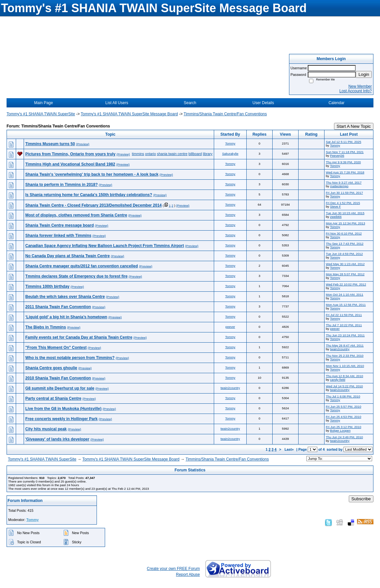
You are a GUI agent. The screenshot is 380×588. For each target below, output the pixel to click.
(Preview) (83, 144)
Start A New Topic (354, 126)
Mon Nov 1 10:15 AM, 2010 (345, 366)
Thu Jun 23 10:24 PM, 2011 (345, 335)
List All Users (117, 103)
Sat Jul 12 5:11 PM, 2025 (344, 142)
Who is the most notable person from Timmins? (70, 358)
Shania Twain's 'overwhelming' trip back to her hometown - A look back (92, 174)
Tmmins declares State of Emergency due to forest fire (76, 276)
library (208, 154)
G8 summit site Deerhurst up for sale (60, 388)
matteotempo (339, 186)
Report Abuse (188, 575)
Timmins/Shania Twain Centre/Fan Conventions (225, 114)
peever (230, 327)
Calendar (336, 103)
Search (190, 103)
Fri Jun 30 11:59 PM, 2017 (344, 193)
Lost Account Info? (356, 91)
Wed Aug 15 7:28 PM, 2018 (345, 172)
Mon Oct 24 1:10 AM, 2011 (345, 294)
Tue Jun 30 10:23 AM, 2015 (345, 213)
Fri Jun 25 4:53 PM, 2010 (344, 417)
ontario (151, 154)
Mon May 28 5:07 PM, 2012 (345, 274)
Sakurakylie (230, 154)
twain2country (340, 349)
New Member (360, 86)
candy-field (338, 380)
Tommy (230, 143)
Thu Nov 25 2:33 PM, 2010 (345, 356)
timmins (138, 154)
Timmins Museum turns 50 (50, 144)
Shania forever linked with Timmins (58, 236)
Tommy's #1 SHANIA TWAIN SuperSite (41, 114)
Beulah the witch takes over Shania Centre (65, 297)
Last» (290, 449)
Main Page (44, 103)
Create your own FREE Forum (173, 569)
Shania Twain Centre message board (60, 225)
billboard (195, 154)
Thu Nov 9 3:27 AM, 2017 (344, 182)
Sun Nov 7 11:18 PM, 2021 (345, 152)
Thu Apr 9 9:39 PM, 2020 (343, 162)
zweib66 (336, 217)
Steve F (335, 206)
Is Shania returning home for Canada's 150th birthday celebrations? (89, 195)
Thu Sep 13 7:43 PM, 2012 (345, 244)
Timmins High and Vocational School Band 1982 (70, 164)
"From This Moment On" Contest (56, 348)
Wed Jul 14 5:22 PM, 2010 (344, 386)
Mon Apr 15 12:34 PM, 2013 (345, 223)
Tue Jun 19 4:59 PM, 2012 (344, 254)
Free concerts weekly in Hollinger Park (61, 419)
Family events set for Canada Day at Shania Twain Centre (79, 337)
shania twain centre (172, 154)
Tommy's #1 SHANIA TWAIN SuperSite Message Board (129, 114)
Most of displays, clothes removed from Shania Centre (76, 215)
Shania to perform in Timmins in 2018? (62, 185)
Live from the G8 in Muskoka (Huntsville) (63, 409)
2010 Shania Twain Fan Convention (58, 378)
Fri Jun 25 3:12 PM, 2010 (344, 427)
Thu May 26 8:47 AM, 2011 (345, 345)
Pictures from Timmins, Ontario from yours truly (70, 154)
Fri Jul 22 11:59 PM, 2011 (344, 315)
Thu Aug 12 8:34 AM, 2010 (345, 376)
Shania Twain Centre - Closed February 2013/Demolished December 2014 (93, 205)
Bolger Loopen (340, 430)
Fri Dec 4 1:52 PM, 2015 (343, 203)
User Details (263, 103)
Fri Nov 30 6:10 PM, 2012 (344, 233)
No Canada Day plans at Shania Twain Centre (67, 256)
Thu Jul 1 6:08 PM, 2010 (343, 396)
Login (364, 74)
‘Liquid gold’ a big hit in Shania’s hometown (66, 317)
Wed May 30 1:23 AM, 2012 (345, 264)
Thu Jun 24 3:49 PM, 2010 (344, 437)
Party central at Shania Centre (53, 398)
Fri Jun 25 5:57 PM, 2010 (344, 407)
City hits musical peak (46, 429)
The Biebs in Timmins (46, 327)
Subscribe (361, 499)
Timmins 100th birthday (47, 286)
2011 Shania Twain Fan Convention (58, 307)
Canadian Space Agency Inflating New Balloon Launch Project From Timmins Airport (105, 246)
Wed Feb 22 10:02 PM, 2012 (346, 284)
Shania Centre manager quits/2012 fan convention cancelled (82, 266)
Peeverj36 (337, 156)
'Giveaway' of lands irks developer (57, 439)
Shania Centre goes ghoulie (51, 368)
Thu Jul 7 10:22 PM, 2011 (344, 325)
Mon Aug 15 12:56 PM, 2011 (346, 305)
